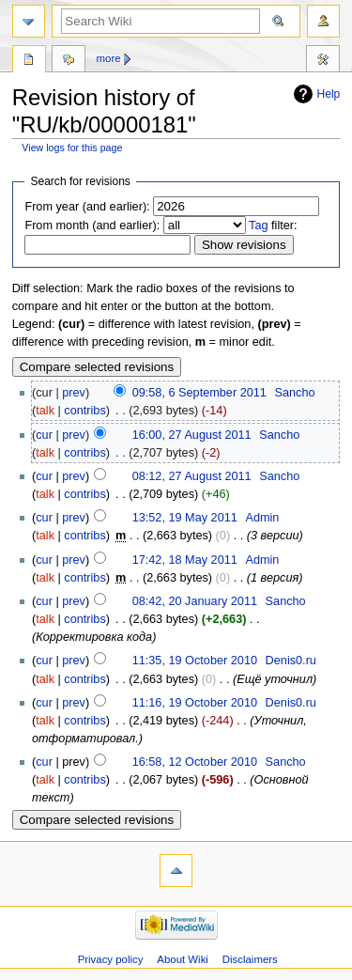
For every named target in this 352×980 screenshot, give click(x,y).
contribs (84, 411)
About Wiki (183, 959)
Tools (323, 61)
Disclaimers (250, 959)
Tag (258, 226)
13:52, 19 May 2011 (185, 518)
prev (74, 393)
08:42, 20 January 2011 (195, 601)
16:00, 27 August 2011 (192, 435)
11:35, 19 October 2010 (195, 661)
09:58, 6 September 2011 (199, 393)
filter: (273, 226)
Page (29, 61)
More (109, 58)
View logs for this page (72, 148)
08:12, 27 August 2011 (192, 476)
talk (45, 411)
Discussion (69, 61)
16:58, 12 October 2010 (195, 762)
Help (329, 94)
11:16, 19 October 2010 (195, 703)
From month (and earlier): (92, 226)
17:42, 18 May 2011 (185, 560)
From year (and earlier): (87, 207)
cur (44, 435)
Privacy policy (111, 959)
